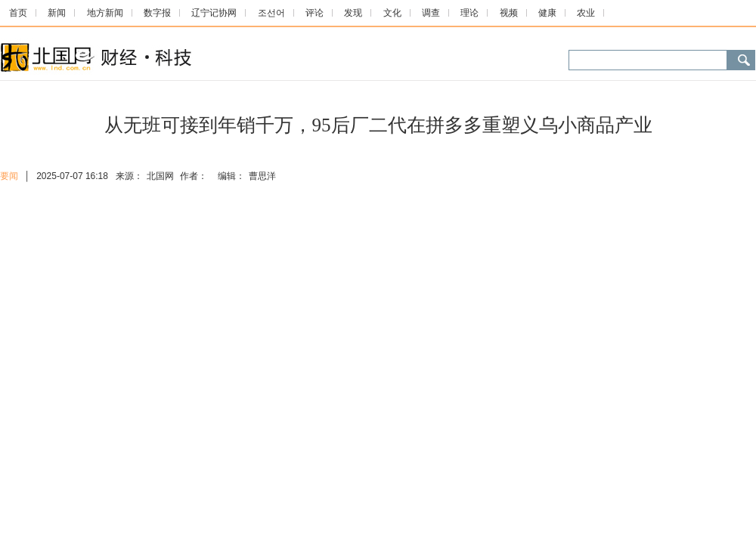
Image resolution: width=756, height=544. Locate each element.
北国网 (160, 176)
